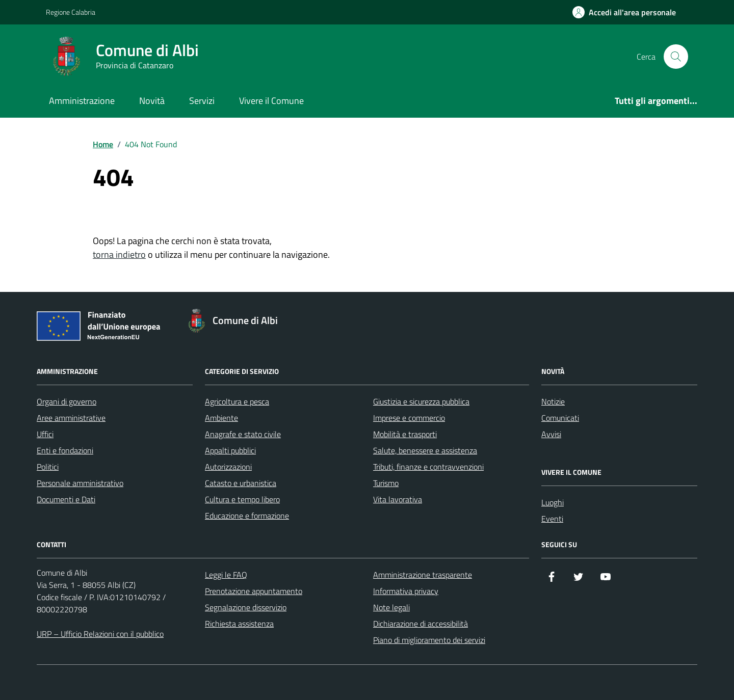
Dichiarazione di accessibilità (421, 624)
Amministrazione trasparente (423, 575)
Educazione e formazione (247, 516)
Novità (152, 101)
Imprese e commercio (409, 418)
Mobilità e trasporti (405, 434)
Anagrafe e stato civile (243, 434)
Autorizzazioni (228, 467)
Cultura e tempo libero (242, 499)
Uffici (45, 434)
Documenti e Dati (66, 499)
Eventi (552, 519)
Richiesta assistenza (239, 624)
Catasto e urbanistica (241, 483)
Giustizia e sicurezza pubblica (421, 401)
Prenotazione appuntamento (254, 591)
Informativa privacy (406, 591)
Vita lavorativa (398, 499)
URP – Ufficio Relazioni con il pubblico (100, 634)
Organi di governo (67, 401)
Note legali (391, 607)
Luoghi (553, 502)
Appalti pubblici (230, 450)
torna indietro (119, 254)
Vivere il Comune (271, 101)
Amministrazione (82, 101)
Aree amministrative (71, 418)
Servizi (202, 101)
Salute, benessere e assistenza (425, 450)
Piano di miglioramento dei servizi (429, 640)
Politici (48, 467)
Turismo (386, 483)
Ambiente (221, 418)
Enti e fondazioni (65, 450)
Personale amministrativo (80, 483)
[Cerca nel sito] (676, 57)
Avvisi (551, 434)
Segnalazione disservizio (246, 607)
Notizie (553, 401)
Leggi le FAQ (226, 575)
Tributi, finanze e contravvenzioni (428, 467)
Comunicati (560, 418)
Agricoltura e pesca (237, 401)
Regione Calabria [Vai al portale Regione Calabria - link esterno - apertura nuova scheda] (71, 12)
